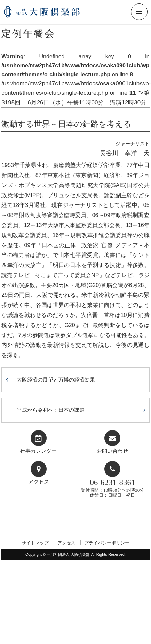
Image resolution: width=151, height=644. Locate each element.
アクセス (39, 482)
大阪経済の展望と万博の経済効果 (56, 380)
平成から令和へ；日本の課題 (51, 410)
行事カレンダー (38, 451)
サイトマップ (35, 543)
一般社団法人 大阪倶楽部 (42, 14)
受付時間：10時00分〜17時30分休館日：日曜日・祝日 (112, 488)
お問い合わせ (112, 451)
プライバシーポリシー (107, 543)
